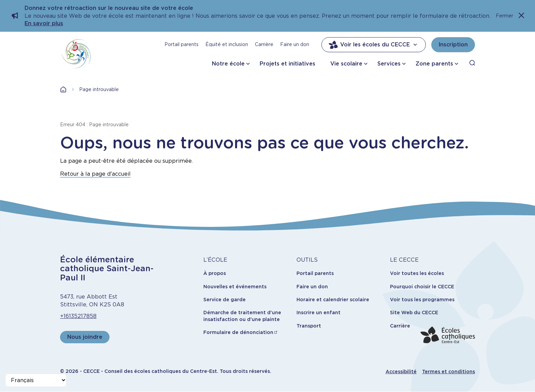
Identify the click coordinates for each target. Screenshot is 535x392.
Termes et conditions (449, 372)
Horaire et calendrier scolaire (333, 300)
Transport (309, 326)
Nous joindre (85, 337)
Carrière (264, 44)
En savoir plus (44, 23)
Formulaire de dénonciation (238, 332)
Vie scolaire (346, 64)
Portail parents (182, 44)
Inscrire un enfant (319, 313)
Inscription (453, 45)
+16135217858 (78, 316)
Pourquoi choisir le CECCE (422, 287)
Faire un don (295, 44)
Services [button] (389, 64)
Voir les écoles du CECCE (374, 45)
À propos (215, 273)
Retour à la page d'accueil (95, 174)
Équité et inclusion (227, 44)
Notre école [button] (228, 64)
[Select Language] (36, 380)
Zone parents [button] (434, 64)
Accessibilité (401, 372)
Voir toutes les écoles (417, 273)
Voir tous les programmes (422, 300)
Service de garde (225, 300)
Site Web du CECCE (414, 313)
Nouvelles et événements (235, 287)
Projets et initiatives (287, 64)
